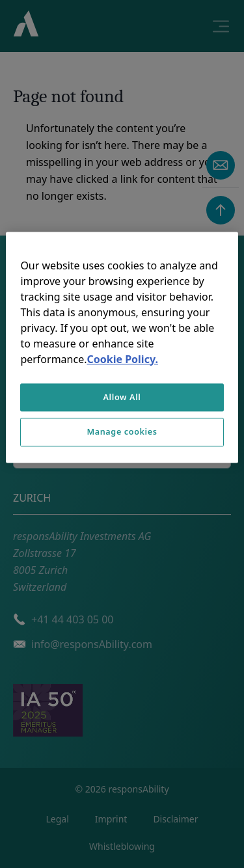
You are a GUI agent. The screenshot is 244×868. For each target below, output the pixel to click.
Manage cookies (122, 432)
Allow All (122, 397)
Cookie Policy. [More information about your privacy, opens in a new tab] (122, 359)
